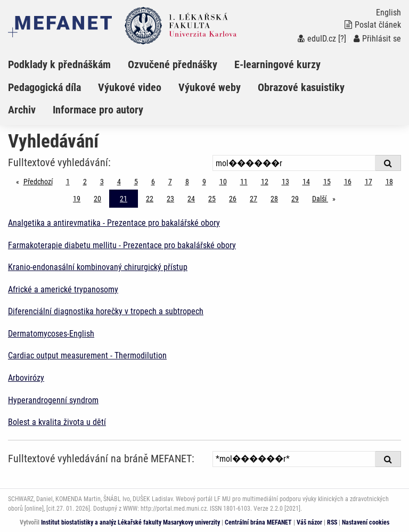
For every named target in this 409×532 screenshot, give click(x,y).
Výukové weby (210, 87)
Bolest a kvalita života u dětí (57, 422)
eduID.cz (317, 39)
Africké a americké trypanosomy (63, 289)
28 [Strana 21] (274, 199)
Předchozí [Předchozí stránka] (41, 181)
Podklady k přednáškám (59, 64)
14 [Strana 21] (306, 182)
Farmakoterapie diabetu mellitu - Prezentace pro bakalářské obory (122, 245)
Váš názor (309, 522)
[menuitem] (68, 64)
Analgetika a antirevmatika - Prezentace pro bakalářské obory (114, 223)
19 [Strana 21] (77, 199)
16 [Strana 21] (348, 182)
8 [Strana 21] (187, 182)
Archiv (22, 110)
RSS (332, 522)
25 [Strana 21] (212, 199)
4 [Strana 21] (119, 182)
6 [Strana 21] (153, 182)
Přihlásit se (377, 39)
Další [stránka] (326, 198)
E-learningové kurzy (277, 64)
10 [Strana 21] (223, 182)
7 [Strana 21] (170, 182)
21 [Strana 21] (124, 199)
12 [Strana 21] (265, 182)
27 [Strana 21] (253, 199)
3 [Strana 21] (102, 182)
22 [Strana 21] (150, 199)
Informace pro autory (98, 110)
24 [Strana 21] (191, 199)
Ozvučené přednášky (173, 64)
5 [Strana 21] (136, 182)
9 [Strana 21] (204, 182)
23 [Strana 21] (170, 199)
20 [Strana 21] (97, 199)
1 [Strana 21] (68, 182)
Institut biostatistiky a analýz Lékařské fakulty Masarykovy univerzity (130, 522)
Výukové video (130, 87)
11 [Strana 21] (244, 182)
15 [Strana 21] (327, 182)
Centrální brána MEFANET (258, 522)
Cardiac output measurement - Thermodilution (87, 355)
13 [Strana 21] (285, 182)
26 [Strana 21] (233, 199)
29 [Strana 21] (295, 199)
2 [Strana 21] (85, 182)
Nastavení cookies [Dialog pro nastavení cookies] (366, 522)
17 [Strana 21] (369, 182)
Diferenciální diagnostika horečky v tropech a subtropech (106, 311)
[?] (342, 39)
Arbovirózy (26, 378)
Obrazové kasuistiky (301, 87)
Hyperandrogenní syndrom (53, 400)
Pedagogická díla (44, 87)
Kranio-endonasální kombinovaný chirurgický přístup (98, 267)
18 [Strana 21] (389, 182)
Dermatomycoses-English (51, 334)
